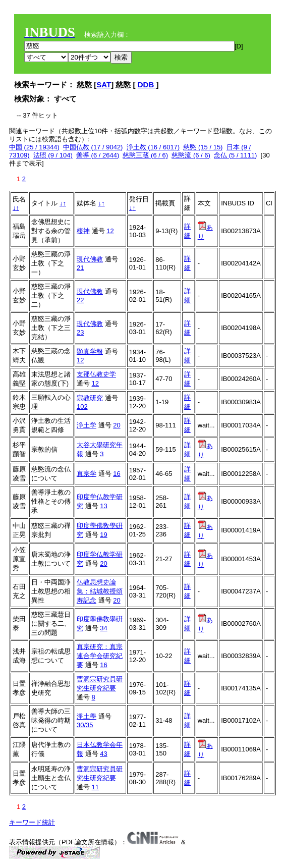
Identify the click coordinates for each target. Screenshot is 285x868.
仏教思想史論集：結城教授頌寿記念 (100, 591)
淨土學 (87, 716)
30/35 (85, 725)
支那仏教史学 (96, 374)
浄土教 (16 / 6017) (153, 147)
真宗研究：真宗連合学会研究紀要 (100, 656)
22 (80, 300)
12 (110, 231)
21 (80, 268)
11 (95, 787)
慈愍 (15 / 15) (203, 147)
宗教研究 (90, 398)
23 (80, 332)
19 (103, 535)
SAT (104, 85)
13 (103, 506)
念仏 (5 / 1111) (235, 155)
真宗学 (87, 474)
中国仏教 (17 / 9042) (93, 147)
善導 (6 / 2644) (98, 155)
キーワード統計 (32, 822)
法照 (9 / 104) (53, 155)
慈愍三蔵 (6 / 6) (145, 155)
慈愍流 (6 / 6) (191, 155)
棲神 (83, 231)
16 (117, 474)
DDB (147, 85)
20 (117, 425)
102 (82, 406)
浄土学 (87, 425)
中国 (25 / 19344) (34, 147)
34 (103, 628)
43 (103, 754)
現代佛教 (90, 259)
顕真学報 (90, 351)
